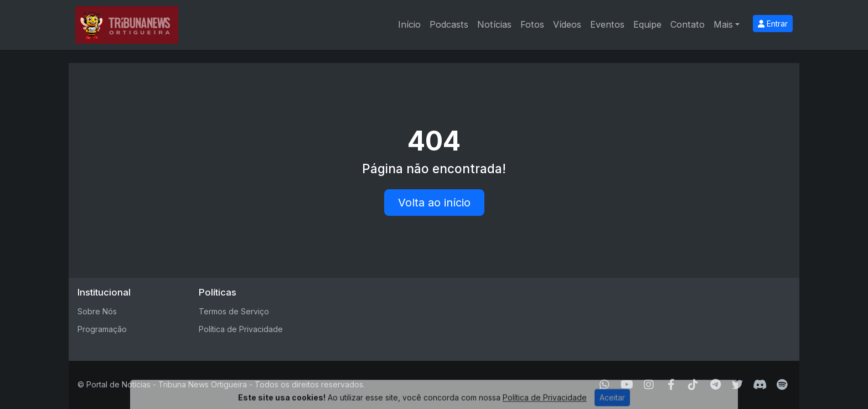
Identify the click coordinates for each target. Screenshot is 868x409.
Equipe (647, 24)
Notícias (494, 24)
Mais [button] (723, 24)
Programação (102, 329)
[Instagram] (649, 385)
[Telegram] (715, 385)
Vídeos (567, 24)
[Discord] (760, 385)
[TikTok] (693, 385)
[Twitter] (737, 385)
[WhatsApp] (604, 385)
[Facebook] (671, 385)
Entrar (773, 24)
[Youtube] (627, 385)
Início (409, 24)
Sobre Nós (97, 311)
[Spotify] (782, 385)
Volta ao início (434, 203)
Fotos (532, 24)
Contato (688, 24)
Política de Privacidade (241, 329)
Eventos (607, 24)
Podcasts (449, 24)
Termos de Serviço (234, 311)
